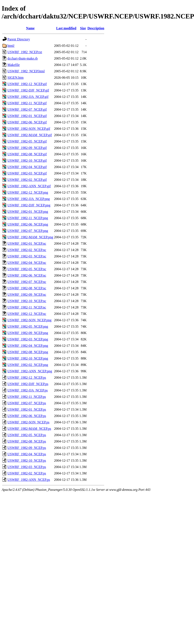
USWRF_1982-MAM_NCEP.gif (30, 135)
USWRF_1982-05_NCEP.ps (27, 435)
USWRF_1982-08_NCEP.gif (27, 154)
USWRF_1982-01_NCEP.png (28, 212)
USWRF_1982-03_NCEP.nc (27, 256)
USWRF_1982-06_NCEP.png (28, 224)
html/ (11, 46)
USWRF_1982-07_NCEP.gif (27, 109)
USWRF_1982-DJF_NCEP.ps (28, 384)
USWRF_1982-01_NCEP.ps (27, 409)
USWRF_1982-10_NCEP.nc (27, 301)
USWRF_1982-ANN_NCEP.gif (29, 186)
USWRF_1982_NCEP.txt (25, 52)
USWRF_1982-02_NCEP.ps (27, 473)
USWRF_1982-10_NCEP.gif (27, 161)
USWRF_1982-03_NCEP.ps (27, 467)
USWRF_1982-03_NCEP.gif (27, 173)
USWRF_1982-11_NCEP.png (28, 218)
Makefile (14, 65)
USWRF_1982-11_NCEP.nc (27, 307)
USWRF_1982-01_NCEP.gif (27, 116)
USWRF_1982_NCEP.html (26, 71)
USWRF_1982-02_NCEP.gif (27, 180)
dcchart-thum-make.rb (23, 58)
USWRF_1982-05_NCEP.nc (27, 269)
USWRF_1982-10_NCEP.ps (27, 461)
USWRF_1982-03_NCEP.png (28, 339)
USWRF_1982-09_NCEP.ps (27, 448)
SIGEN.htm (15, 78)
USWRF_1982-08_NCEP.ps (27, 441)
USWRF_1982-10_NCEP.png (28, 358)
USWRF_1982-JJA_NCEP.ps (28, 390)
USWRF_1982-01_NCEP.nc (27, 243)
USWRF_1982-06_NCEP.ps (27, 416)
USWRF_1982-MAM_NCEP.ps (29, 429)
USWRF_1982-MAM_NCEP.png (30, 237)
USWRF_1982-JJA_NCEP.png (29, 199)
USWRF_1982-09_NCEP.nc (27, 295)
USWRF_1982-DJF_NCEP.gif (28, 90)
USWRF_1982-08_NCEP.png (28, 352)
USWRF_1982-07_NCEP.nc (27, 282)
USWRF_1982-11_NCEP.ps (27, 397)
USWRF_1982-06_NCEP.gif (27, 122)
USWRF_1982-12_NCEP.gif (27, 84)
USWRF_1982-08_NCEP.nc (27, 288)
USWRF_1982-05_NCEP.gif (27, 141)
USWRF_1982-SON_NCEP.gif (29, 129)
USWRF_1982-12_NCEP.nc (27, 314)
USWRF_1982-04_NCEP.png (28, 346)
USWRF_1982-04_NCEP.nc (27, 263)
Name (30, 28)
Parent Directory (19, 39)
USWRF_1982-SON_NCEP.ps (28, 422)
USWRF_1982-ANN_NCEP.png (30, 371)
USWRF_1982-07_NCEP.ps (27, 403)
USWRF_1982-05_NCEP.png (28, 326)
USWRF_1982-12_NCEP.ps (27, 378)
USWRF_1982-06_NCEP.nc (27, 275)
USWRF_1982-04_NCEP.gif (27, 167)
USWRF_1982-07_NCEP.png (28, 231)
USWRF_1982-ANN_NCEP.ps (29, 480)
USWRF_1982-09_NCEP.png (28, 333)
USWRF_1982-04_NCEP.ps (27, 454)
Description (96, 28)
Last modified (66, 28)
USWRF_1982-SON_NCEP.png (30, 320)
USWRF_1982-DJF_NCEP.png (29, 205)
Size (83, 28)
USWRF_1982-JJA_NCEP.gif (28, 97)
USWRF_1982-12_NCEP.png (28, 192)
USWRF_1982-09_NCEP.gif (27, 148)
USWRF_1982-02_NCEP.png (28, 365)
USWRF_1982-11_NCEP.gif (27, 103)
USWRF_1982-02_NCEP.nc (27, 250)
